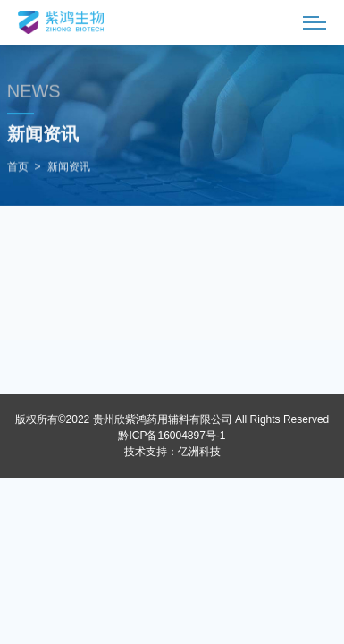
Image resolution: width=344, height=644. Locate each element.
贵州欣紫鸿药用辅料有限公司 (163, 419)
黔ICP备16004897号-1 (172, 436)
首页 (18, 167)
